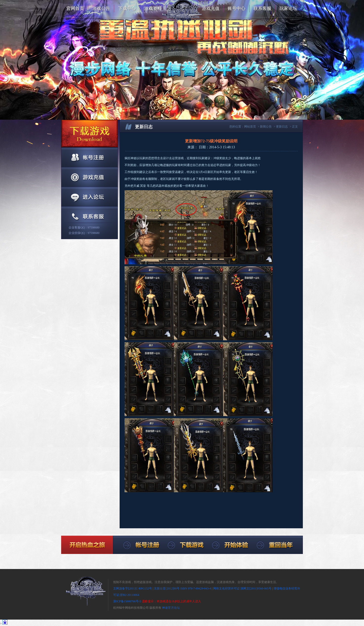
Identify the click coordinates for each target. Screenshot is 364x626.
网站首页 (250, 127)
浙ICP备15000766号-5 (127, 601)
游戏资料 (153, 8)
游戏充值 (211, 8)
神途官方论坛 (171, 608)
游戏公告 (101, 8)
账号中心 (237, 8)
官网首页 (75, 8)
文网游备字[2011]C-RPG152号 (133, 588)
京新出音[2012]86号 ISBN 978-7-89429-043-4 (182, 588)
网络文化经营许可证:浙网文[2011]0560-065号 (242, 588)
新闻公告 (266, 127)
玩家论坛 (288, 8)
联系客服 (262, 8)
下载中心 (127, 8)
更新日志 (282, 127)
